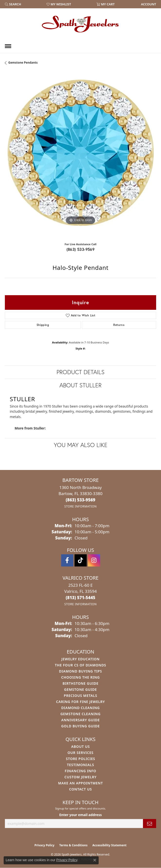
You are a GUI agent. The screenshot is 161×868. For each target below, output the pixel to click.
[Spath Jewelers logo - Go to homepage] (81, 24)
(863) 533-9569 (81, 249)
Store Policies (80, 759)
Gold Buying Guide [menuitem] (80, 726)
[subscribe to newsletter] (150, 824)
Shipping (43, 325)
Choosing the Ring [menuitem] (80, 677)
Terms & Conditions (73, 845)
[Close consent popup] (95, 860)
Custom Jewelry (80, 777)
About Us (80, 746)
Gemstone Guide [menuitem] (80, 689)
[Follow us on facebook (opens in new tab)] (67, 560)
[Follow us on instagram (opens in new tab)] (94, 560)
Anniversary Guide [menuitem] (80, 720)
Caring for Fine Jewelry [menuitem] (80, 702)
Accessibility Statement (109, 845)
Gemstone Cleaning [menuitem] (80, 714)
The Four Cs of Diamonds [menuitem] (80, 665)
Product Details (80, 372)
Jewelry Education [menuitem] (80, 659)
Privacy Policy (45, 845)
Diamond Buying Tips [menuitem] (80, 671)
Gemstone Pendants (23, 63)
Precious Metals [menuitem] (80, 696)
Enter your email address (80, 815)
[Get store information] (80, 506)
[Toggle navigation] (8, 46)
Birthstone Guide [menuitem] (81, 683)
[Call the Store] (81, 500)
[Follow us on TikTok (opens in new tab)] (81, 560)
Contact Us (81, 789)
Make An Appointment (80, 783)
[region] (80, 155)
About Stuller (80, 385)
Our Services (80, 753)
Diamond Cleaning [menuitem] (81, 708)
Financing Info (80, 771)
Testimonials (80, 765)
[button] (13, 4)
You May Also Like (81, 445)
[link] (148, 4)
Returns (119, 325)
